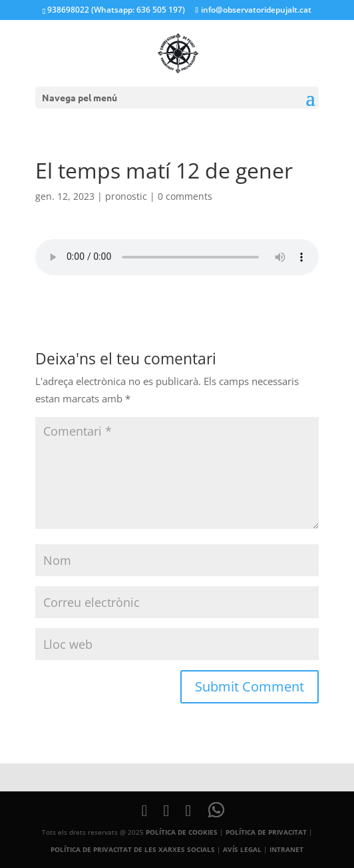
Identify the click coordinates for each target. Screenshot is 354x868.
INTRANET (286, 849)
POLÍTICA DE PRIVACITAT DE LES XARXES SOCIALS (133, 849)
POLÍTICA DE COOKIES (182, 832)
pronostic (126, 196)
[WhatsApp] (216, 810)
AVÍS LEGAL (242, 849)
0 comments (185, 196)
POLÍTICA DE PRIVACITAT (266, 832)
